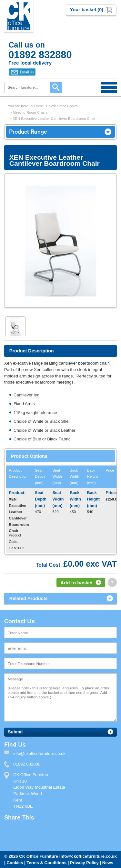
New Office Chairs (63, 106)
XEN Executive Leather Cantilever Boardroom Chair (54, 119)
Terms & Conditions (46, 863)
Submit (15, 732)
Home (39, 106)
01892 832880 (27, 764)
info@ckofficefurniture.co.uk (88, 856)
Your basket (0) (87, 10)
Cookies (15, 863)
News (108, 863)
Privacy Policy (84, 863)
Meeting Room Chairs (30, 112)
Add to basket (76, 583)
